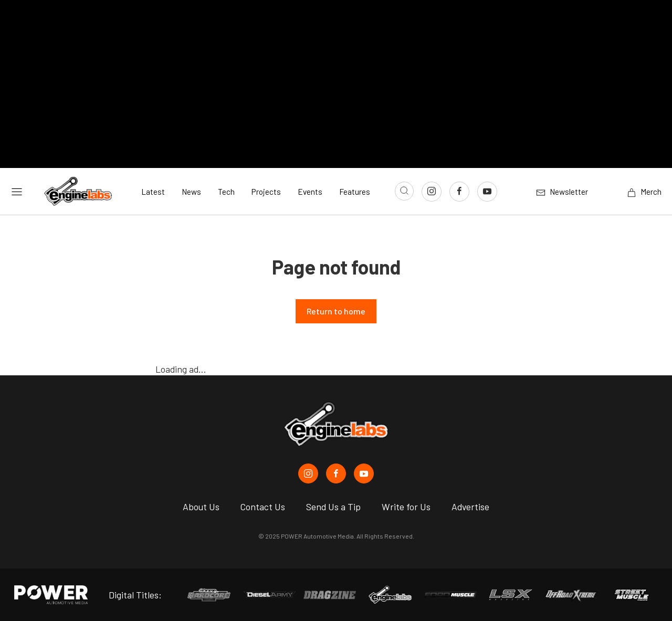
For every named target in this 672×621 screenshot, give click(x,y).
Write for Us (406, 507)
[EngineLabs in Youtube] (364, 473)
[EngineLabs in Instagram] (308, 473)
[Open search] (404, 191)
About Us (201, 507)
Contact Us (263, 507)
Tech (226, 192)
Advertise (470, 507)
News (191, 192)
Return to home (336, 311)
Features (355, 192)
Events (310, 192)
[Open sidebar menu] (17, 191)
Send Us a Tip (333, 507)
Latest (153, 192)
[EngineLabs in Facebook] (336, 473)
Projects (266, 192)
